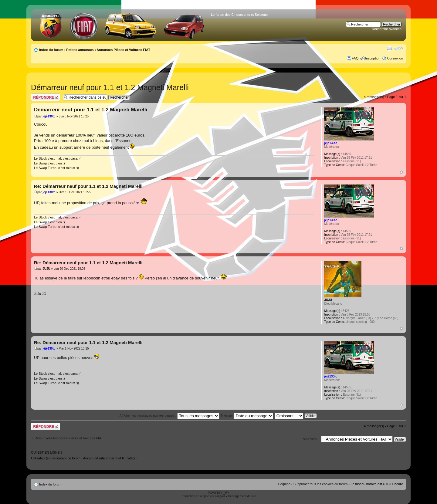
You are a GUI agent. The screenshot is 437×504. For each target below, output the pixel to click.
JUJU (46, 269)
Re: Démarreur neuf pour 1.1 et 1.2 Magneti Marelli (88, 186)
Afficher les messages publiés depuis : (169, 415)
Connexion (395, 58)
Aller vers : (310, 439)
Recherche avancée (387, 29)
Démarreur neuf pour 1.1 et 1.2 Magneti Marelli (110, 87)
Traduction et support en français (203, 496)
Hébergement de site (242, 496)
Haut (401, 172)
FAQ (355, 58)
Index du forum (51, 50)
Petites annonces (80, 50)
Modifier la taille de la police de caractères (399, 49)
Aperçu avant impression (389, 49)
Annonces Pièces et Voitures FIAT (123, 50)
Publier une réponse (46, 97)
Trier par (247, 415)
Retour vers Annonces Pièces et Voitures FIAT (69, 438)
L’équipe (284, 484)
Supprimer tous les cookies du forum (321, 484)
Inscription (373, 58)
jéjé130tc (49, 116)
